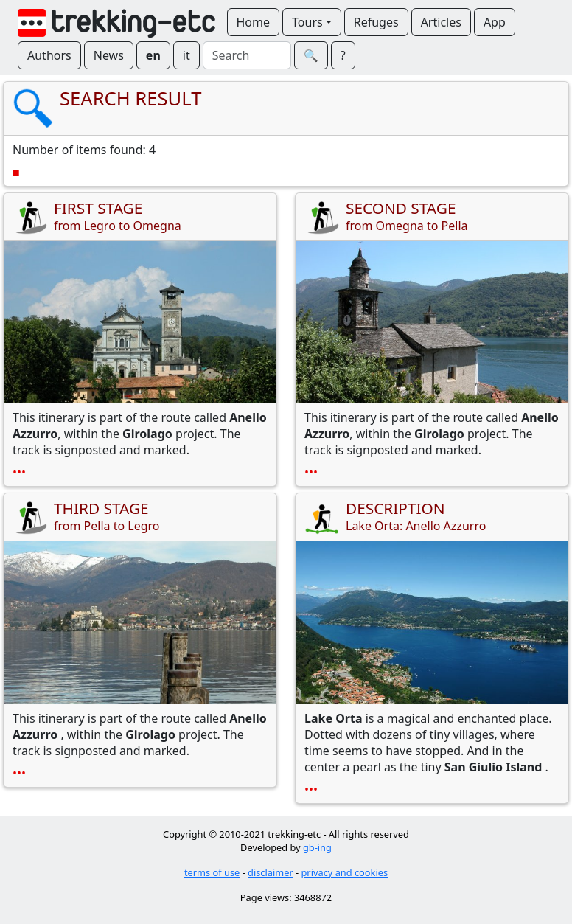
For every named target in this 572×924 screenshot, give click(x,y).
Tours (307, 22)
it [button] (186, 55)
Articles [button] (441, 22)
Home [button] (254, 22)
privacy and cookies (345, 872)
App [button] (495, 22)
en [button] (153, 55)
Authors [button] (49, 55)
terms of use (212, 872)
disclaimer (271, 872)
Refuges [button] (376, 22)
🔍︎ (311, 55)
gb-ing (317, 847)
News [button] (109, 55)
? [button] (343, 55)
